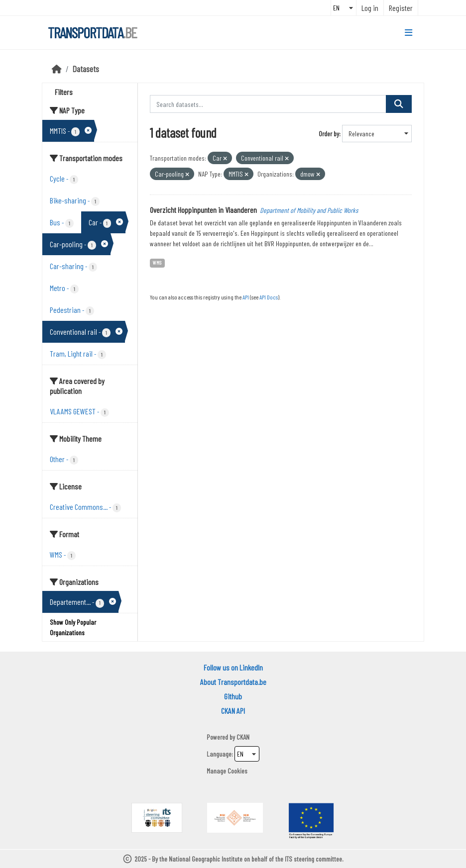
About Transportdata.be (233, 682)
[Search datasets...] (268, 104)
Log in (370, 8)
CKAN (243, 737)
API (246, 297)
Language (219, 754)
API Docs (269, 297)
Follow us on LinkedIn (233, 667)
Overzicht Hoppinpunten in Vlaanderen (203, 210)
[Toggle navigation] (408, 33)
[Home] (57, 69)
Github (233, 696)
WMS (157, 262)
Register (401, 8)
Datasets (86, 69)
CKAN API (233, 711)
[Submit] (399, 104)
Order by (329, 134)
